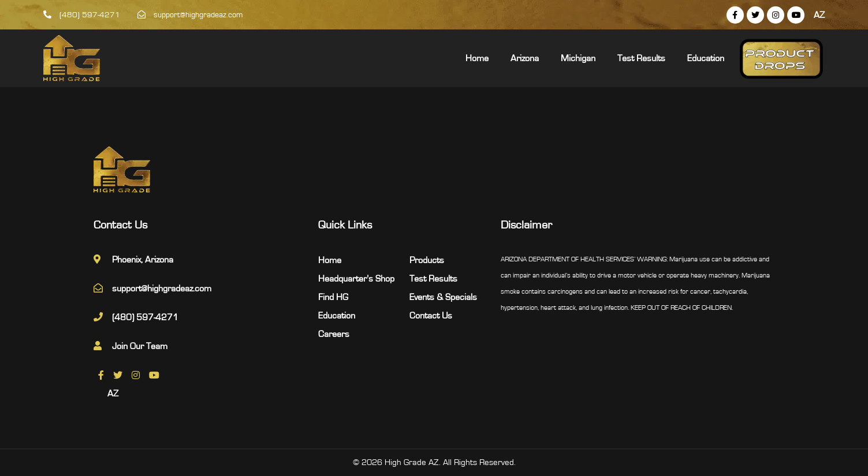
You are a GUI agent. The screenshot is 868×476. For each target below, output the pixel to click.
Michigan (578, 58)
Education (706, 58)
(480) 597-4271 (82, 15)
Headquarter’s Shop (356, 279)
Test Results (641, 58)
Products (427, 260)
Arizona (525, 58)
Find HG (333, 297)
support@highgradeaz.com (190, 15)
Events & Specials (443, 297)
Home (477, 58)
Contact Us (431, 316)
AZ (819, 15)
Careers (334, 334)
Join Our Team (140, 346)
